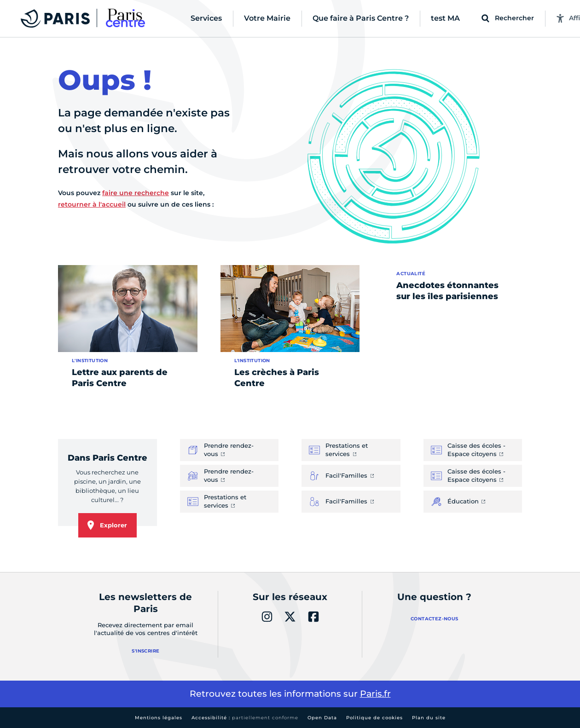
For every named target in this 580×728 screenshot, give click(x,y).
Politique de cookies (374, 718)
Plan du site (429, 718)
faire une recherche (136, 193)
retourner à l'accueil (92, 204)
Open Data (322, 718)
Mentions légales (159, 718)
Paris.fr (375, 694)
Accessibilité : (245, 718)
